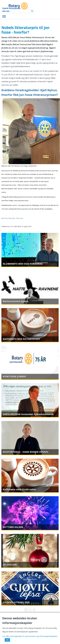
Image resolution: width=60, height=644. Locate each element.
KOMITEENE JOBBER (14, 377)
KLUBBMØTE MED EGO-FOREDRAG (23, 264)
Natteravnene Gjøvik (16, 301)
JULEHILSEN (10, 565)
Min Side (6, 11)
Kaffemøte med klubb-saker (20, 489)
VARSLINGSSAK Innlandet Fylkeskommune (28, 414)
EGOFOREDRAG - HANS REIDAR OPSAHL (26, 452)
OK (7, 640)
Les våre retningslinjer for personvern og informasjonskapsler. (30, 636)
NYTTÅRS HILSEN (13, 527)
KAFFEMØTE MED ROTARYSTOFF (21, 339)
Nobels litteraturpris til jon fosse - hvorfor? (25, 30)
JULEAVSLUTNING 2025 (16, 602)
